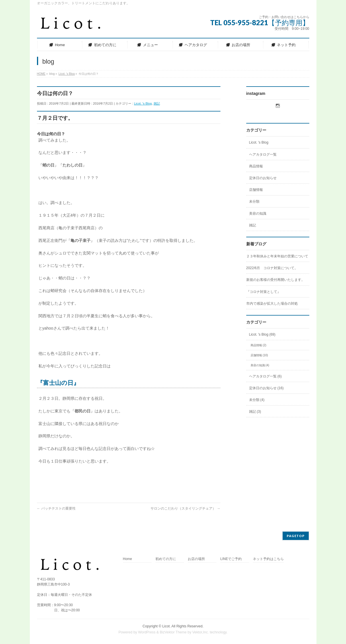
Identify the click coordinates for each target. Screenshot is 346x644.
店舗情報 (256, 190)
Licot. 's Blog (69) (262, 334)
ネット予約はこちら (268, 559)
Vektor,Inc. (201, 632)
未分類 (254, 201)
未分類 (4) (257, 400)
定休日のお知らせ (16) (266, 388)
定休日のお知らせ (263, 178)
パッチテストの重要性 (56, 508)
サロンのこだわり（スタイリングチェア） (185, 508)
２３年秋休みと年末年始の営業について (277, 256)
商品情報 (256, 166)
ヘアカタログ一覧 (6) (265, 376)
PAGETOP (296, 536)
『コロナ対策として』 (263, 292)
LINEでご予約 (231, 559)
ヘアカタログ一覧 (263, 154)
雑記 (157, 103)
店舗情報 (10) (259, 355)
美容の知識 (258, 214)
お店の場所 (196, 559)
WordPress (147, 632)
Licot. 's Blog (143, 103)
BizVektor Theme (173, 632)
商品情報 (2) (258, 345)
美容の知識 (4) (260, 365)
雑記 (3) (255, 412)
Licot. (166, 626)
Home (128, 559)
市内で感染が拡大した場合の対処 (272, 304)
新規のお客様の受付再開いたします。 (275, 280)
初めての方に (166, 559)
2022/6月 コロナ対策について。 (272, 268)
